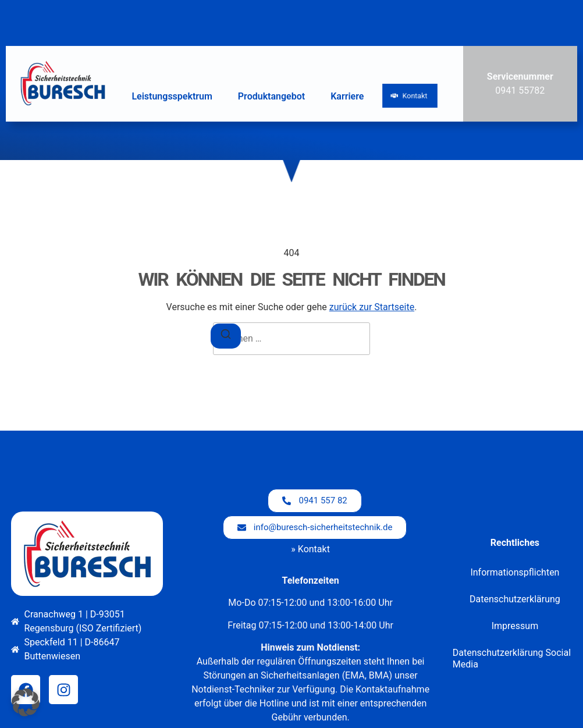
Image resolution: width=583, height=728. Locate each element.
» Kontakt (310, 549)
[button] (26, 702)
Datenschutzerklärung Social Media (512, 658)
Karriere (347, 95)
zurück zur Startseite (372, 307)
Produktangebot (271, 95)
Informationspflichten (515, 572)
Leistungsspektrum (172, 95)
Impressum (515, 626)
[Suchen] (226, 336)
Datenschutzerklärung (515, 599)
